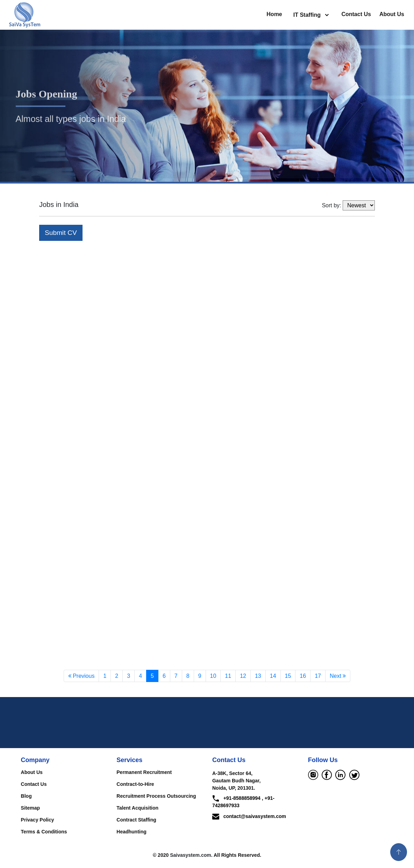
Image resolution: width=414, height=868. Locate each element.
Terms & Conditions (44, 832)
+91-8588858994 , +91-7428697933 (243, 802)
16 (303, 677)
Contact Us (356, 14)
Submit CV (61, 233)
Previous (81, 677)
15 (288, 677)
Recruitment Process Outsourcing (156, 797)
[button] (399, 852)
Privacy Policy (38, 820)
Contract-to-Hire (135, 785)
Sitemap (30, 809)
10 (213, 677)
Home (274, 14)
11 (228, 677)
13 (258, 677)
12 (243, 677)
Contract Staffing (136, 820)
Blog (26, 797)
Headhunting (131, 832)
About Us (392, 14)
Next (338, 677)
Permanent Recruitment (144, 773)
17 (318, 677)
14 (273, 677)
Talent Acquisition (137, 809)
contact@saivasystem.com (249, 817)
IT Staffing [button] (308, 15)
